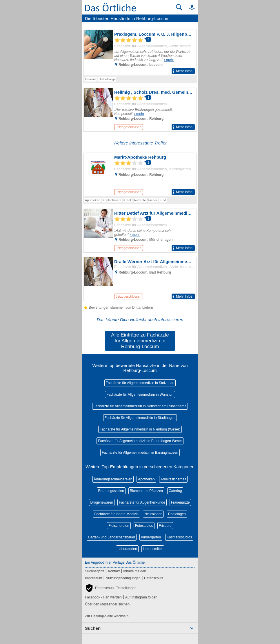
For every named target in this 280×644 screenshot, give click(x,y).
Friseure (165, 526)
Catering (175, 491)
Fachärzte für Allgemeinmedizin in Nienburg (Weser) (140, 429)
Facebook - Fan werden (103, 597)
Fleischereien (119, 526)
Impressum (93, 578)
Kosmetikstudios (179, 537)
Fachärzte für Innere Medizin (116, 514)
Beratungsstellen (111, 491)
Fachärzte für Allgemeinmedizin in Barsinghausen (140, 453)
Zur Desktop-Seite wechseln (107, 616)
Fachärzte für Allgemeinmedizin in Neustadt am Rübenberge (140, 406)
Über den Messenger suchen (107, 604)
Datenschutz (154, 578)
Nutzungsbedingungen (123, 578)
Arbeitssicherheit (173, 479)
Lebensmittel (153, 549)
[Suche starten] (179, 7)
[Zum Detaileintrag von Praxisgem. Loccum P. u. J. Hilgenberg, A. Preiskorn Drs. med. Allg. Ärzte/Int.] (140, 53)
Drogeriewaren (102, 502)
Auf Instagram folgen (141, 597)
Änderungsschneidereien (113, 479)
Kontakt (114, 571)
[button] (189, 7)
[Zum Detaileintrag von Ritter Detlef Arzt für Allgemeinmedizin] (140, 231)
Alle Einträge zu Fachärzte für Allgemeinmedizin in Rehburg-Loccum (140, 341)
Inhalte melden (135, 571)
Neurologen (153, 514)
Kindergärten (151, 537)
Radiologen (177, 514)
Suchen (93, 628)
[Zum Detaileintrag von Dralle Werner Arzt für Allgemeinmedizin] (140, 279)
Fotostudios (144, 526)
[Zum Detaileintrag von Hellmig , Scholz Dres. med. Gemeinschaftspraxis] (140, 110)
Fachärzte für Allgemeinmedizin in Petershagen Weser (140, 441)
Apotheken (146, 479)
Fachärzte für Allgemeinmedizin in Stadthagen (140, 418)
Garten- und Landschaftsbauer (112, 537)
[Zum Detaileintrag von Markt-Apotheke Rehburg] (140, 175)
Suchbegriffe (95, 571)
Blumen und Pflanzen (146, 491)
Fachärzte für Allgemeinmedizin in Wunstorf (140, 395)
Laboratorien (127, 549)
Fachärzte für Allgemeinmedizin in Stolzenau (140, 383)
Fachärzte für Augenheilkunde (142, 502)
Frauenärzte (180, 502)
